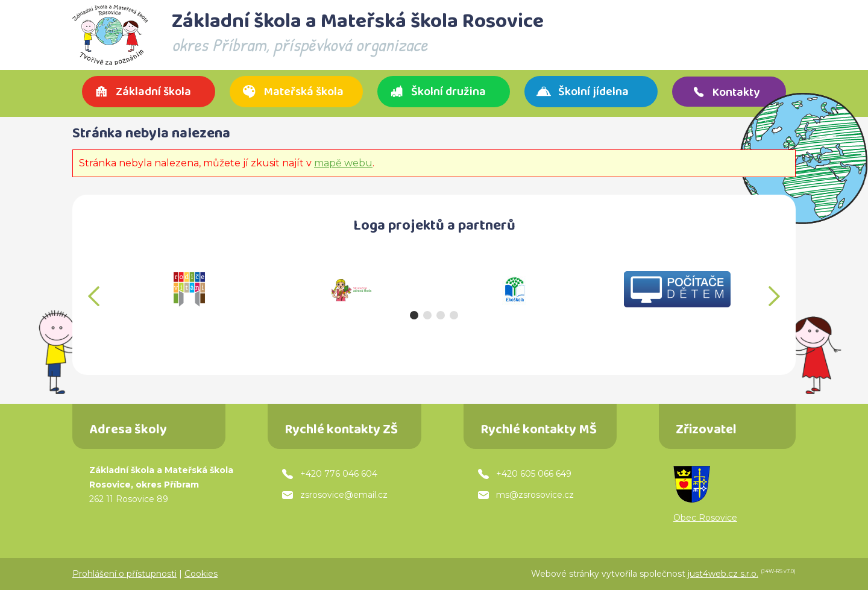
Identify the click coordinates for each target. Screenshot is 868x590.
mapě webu (343, 163)
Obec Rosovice (705, 518)
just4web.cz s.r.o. (723, 574)
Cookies (201, 574)
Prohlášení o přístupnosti (124, 574)
